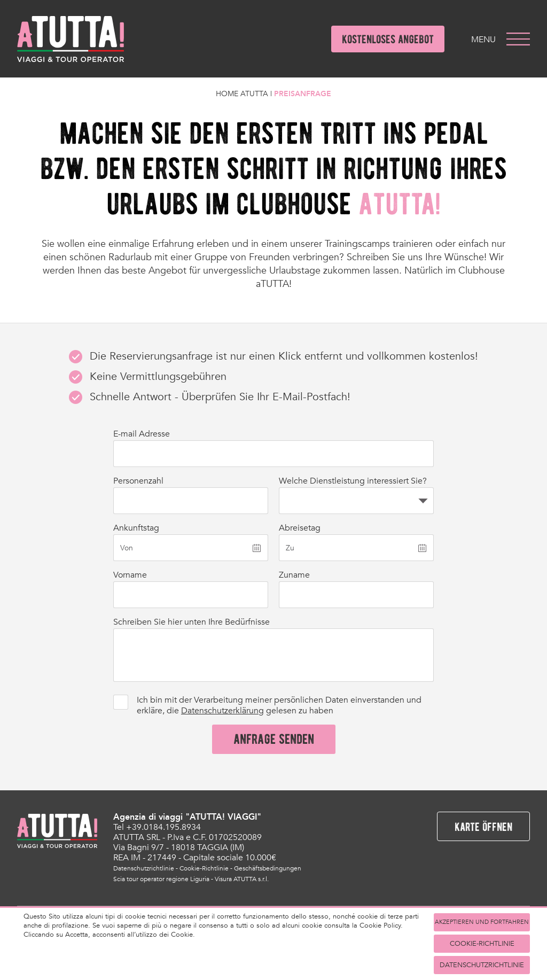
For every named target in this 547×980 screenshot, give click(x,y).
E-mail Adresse (142, 434)
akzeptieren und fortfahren (482, 922)
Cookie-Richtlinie (204, 868)
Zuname (294, 575)
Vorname (130, 575)
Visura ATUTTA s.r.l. (242, 879)
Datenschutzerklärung (222, 711)
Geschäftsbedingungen (268, 868)
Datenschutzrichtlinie (144, 868)
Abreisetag (300, 528)
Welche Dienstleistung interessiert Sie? (353, 481)
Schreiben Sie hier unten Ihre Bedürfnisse (192, 622)
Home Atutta (242, 94)
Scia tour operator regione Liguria (161, 879)
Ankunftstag (136, 528)
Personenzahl (138, 481)
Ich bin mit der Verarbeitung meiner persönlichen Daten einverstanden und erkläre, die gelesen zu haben (279, 705)
